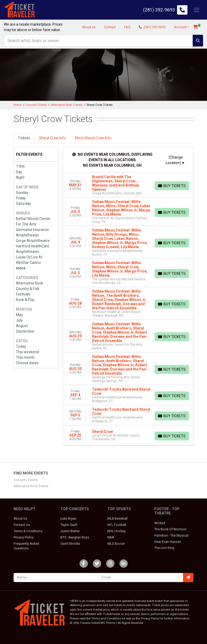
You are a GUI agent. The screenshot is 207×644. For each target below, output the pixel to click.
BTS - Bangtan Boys (75, 537)
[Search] (98, 41)
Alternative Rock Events (31, 486)
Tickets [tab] (24, 138)
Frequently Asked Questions (26, 546)
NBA (111, 537)
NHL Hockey (117, 531)
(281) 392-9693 (152, 27)
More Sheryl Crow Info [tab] (93, 138)
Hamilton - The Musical (171, 536)
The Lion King (164, 548)
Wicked (160, 523)
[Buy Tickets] (172, 186)
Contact (110, 27)
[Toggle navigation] (197, 10)
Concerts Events (26, 480)
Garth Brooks (70, 544)
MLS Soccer (116, 544)
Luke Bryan (68, 519)
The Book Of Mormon (170, 529)
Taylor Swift (69, 525)
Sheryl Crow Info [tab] (52, 138)
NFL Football (117, 525)
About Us (20, 519)
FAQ (127, 27)
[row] (128, 185)
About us (89, 27)
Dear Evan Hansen (168, 542)
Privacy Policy (24, 537)
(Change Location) (175, 160)
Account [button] (180, 27)
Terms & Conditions (28, 531)
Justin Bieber (70, 531)
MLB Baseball (117, 519)
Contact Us (22, 525)
